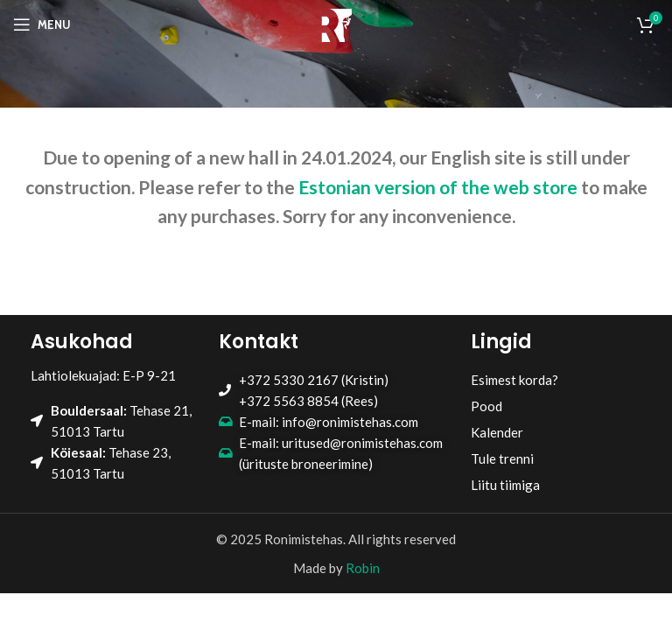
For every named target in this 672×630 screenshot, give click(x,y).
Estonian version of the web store (438, 187)
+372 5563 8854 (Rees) (308, 401)
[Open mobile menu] (42, 24)
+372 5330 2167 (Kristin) (314, 380)
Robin (363, 568)
